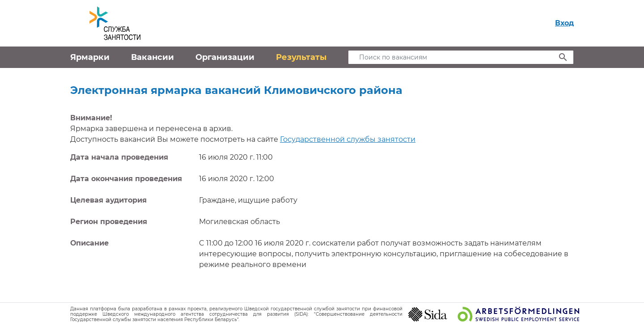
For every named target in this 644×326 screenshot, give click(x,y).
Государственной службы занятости (348, 139)
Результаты (301, 57)
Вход (564, 23)
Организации (225, 57)
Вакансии (153, 57)
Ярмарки (90, 57)
